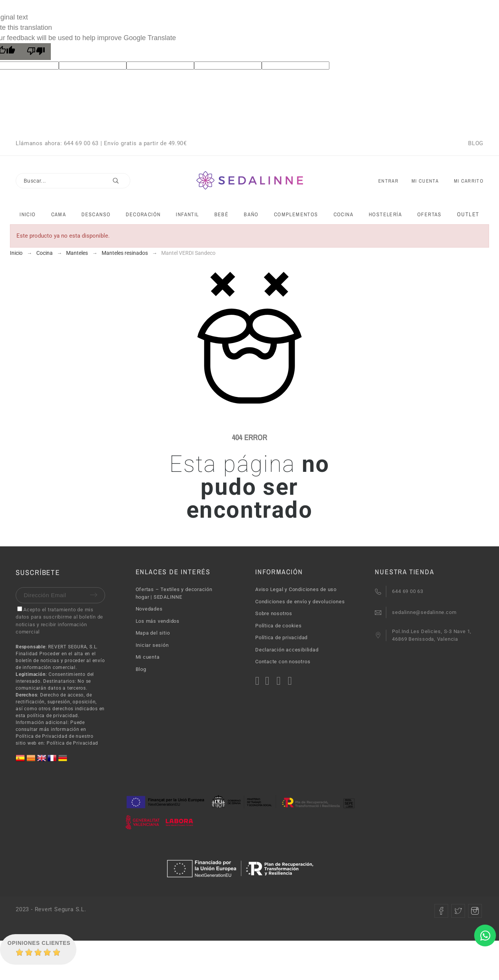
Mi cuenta (148, 657)
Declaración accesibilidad (287, 650)
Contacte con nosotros (283, 662)
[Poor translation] (36, 52)
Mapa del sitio (153, 633)
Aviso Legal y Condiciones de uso (296, 589)
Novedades (149, 609)
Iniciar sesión (152, 645)
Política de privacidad (281, 637)
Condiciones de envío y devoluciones (300, 602)
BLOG (476, 143)
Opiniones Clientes (39, 943)
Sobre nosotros (274, 613)
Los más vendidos (158, 621)
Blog (141, 669)
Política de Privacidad (72, 743)
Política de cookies (279, 626)
